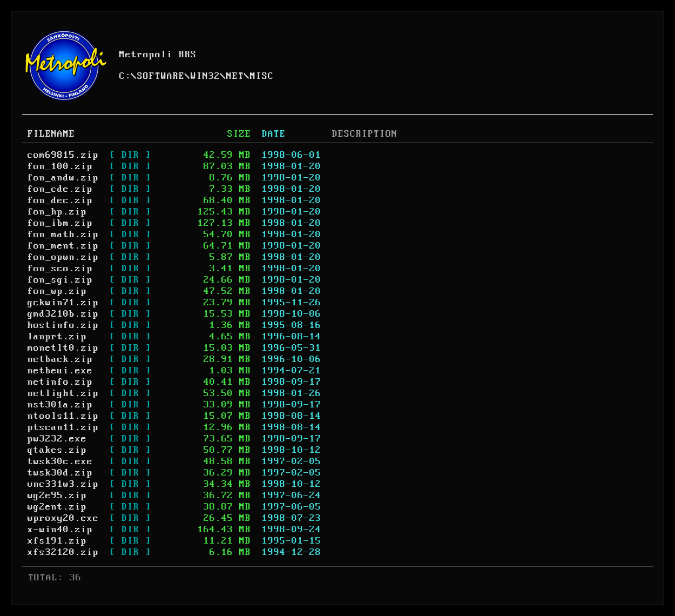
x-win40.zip (60, 530)
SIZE (239, 134)
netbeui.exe (60, 371)
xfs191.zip (57, 541)
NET (235, 76)
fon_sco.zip (60, 269)
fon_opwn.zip (63, 257)
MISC (262, 76)
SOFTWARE (161, 76)
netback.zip (60, 359)
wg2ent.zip (57, 507)
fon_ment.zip (63, 246)
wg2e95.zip (57, 496)
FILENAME (51, 134)
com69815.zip (63, 155)
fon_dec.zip (60, 200)
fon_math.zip (63, 235)
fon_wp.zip (57, 291)
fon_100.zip (60, 166)
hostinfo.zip (63, 325)
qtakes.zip (57, 450)
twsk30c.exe (60, 461)
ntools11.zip (63, 416)
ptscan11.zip (63, 427)
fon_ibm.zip (60, 223)
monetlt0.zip (63, 348)
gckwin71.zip (63, 303)
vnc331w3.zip (63, 484)
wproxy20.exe (63, 518)
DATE (274, 134)
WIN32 (205, 76)
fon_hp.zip (57, 212)
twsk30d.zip (60, 473)
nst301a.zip (60, 405)
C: (125, 76)
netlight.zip (63, 393)
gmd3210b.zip (63, 314)
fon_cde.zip (60, 189)
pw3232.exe (57, 439)
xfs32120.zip (63, 552)
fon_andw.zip (63, 178)
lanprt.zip (57, 337)
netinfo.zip (60, 382)
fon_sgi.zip (60, 280)
